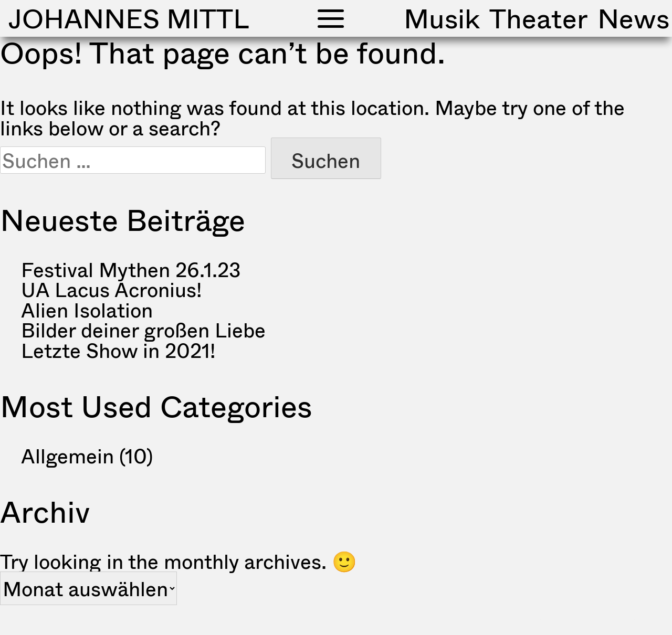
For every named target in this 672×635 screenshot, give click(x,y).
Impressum (477, 615)
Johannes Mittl (129, 18)
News (633, 18)
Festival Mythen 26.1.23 (131, 269)
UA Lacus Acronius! (111, 289)
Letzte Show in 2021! (118, 350)
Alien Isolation (87, 310)
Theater (539, 18)
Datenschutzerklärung (597, 615)
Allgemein (67, 456)
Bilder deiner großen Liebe (143, 330)
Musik (442, 18)
